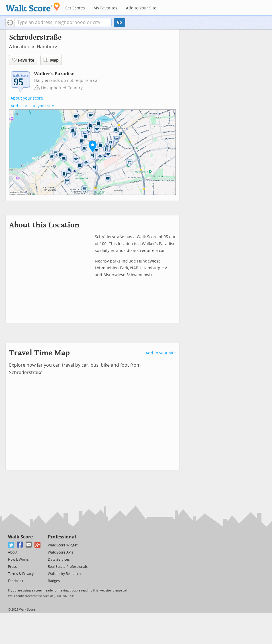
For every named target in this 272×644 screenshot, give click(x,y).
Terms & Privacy (21, 574)
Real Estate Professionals (68, 567)
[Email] (29, 545)
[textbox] (63, 23)
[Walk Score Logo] (33, 7)
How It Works (18, 560)
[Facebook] (20, 545)
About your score (27, 98)
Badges (54, 581)
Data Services (59, 560)
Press (12, 567)
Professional (62, 537)
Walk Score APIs (61, 552)
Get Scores (75, 8)
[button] (10, 23)
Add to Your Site (141, 8)
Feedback (16, 581)
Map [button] (51, 60)
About (13, 552)
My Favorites (105, 8)
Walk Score (20, 537)
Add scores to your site (32, 106)
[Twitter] (11, 545)
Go (119, 22)
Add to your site (161, 353)
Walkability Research (64, 574)
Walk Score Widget (63, 545)
